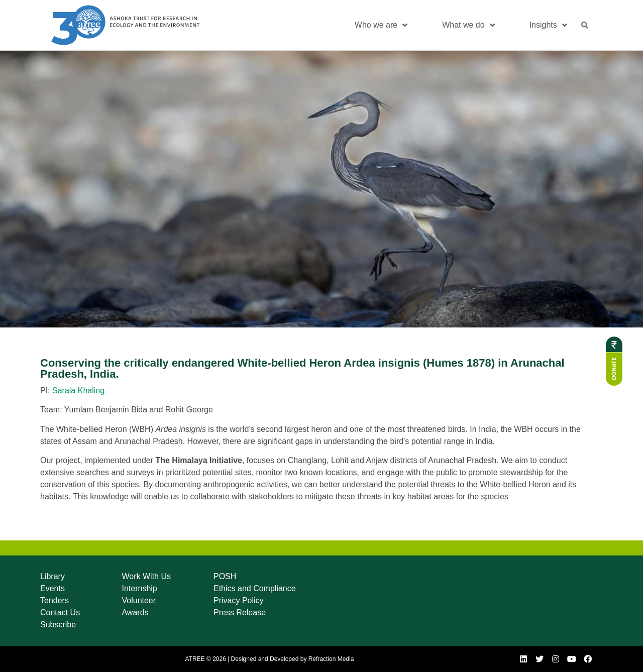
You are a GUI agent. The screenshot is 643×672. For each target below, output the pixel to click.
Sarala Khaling (78, 390)
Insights (548, 25)
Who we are (381, 25)
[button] (585, 25)
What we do (468, 25)
